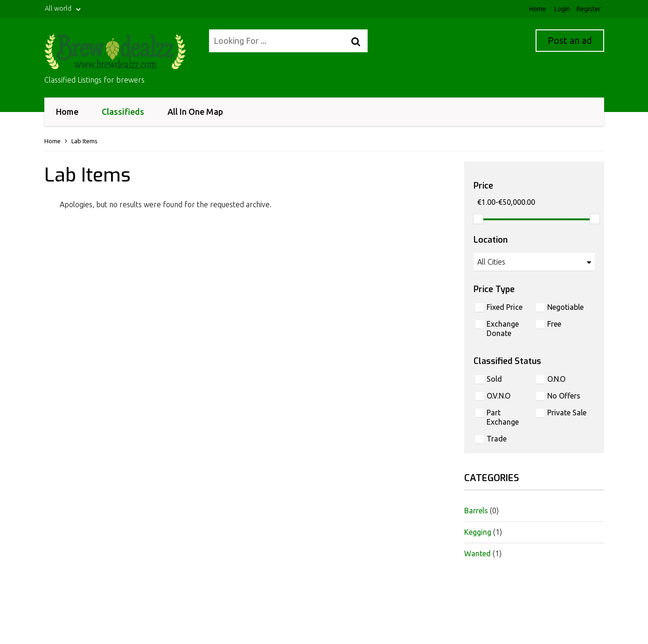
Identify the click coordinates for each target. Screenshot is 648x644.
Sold (494, 379)
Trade (497, 439)
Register (589, 9)
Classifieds (123, 110)
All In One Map (195, 112)
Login (562, 9)
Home (537, 9)
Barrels (476, 511)
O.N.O (556, 379)
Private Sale (567, 413)
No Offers (564, 396)
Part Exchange (503, 417)
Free (554, 324)
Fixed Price (505, 307)
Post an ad (570, 40)
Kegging (478, 532)
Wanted (477, 553)
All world (64, 9)
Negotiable (565, 307)
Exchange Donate (503, 329)
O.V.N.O (498, 396)
